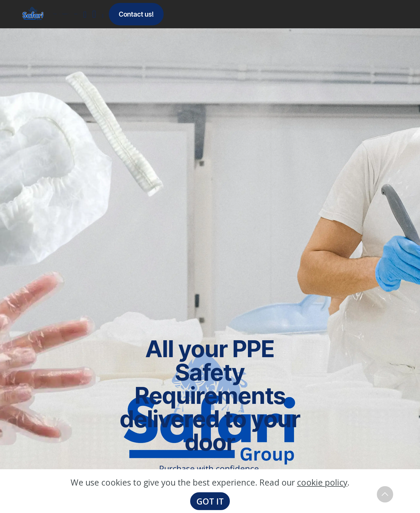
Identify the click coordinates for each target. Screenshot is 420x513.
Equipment (63, 14)
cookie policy (322, 482)
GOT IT (210, 501)
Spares (76, 14)
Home (55, 14)
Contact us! (136, 14)
